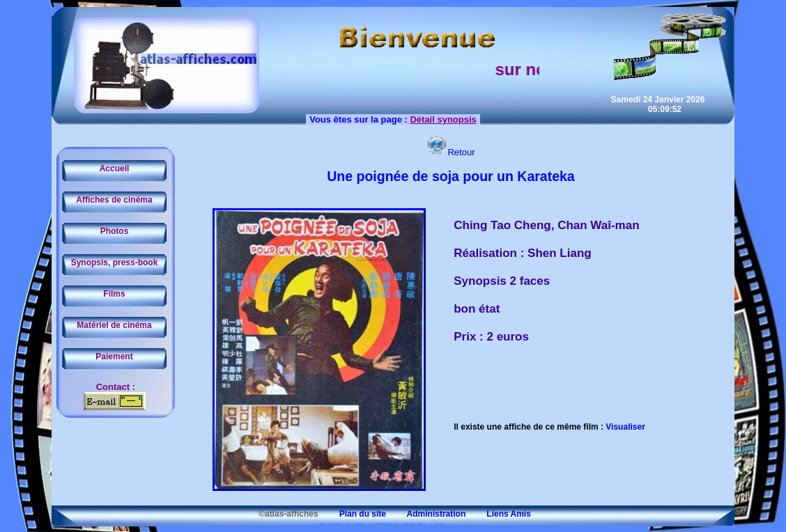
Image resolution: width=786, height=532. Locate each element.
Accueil (115, 169)
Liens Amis (500, 514)
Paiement (114, 357)
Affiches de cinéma (114, 200)
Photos (115, 231)
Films (114, 294)
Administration (427, 514)
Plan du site (353, 514)
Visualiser (625, 427)
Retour (450, 152)
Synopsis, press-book (115, 263)
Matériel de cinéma (114, 325)
